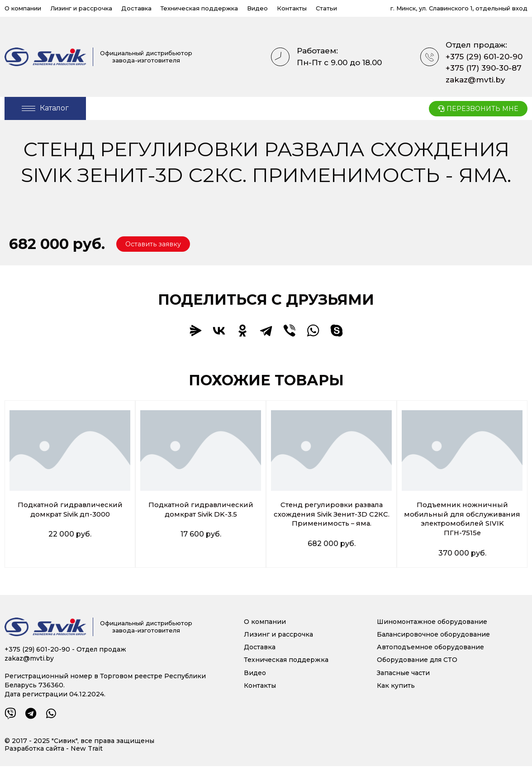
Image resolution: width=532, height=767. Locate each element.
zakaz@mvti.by (475, 80)
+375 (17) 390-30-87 (484, 68)
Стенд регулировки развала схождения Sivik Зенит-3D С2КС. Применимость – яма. (331, 515)
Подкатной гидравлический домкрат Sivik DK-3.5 (201, 510)
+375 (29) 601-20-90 (484, 57)
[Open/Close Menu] (45, 108)
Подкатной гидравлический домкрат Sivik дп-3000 (70, 510)
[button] (157, 244)
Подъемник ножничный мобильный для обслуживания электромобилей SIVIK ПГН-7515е (462, 520)
